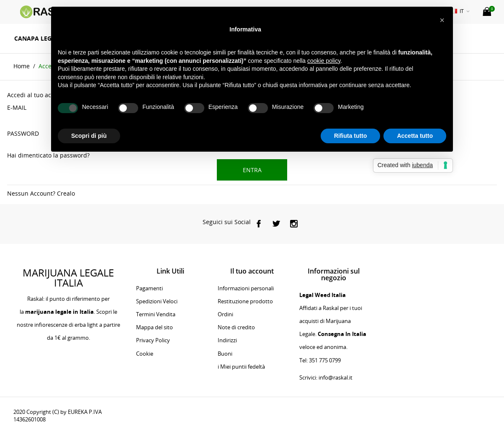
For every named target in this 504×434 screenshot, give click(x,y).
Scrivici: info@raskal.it (326, 377)
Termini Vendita (156, 314)
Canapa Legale (38, 38)
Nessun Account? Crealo (41, 193)
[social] (259, 224)
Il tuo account (252, 271)
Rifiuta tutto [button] (351, 136)
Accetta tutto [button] (415, 136)
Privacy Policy (153, 340)
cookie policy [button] (324, 61)
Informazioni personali (246, 288)
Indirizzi (227, 340)
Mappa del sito (154, 327)
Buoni (225, 354)
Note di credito (236, 327)
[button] (442, 20)
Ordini (225, 314)
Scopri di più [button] (89, 136)
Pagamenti (149, 288)
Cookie (145, 354)
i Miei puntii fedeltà (241, 367)
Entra (252, 170)
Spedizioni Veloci (157, 301)
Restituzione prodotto (245, 301)
